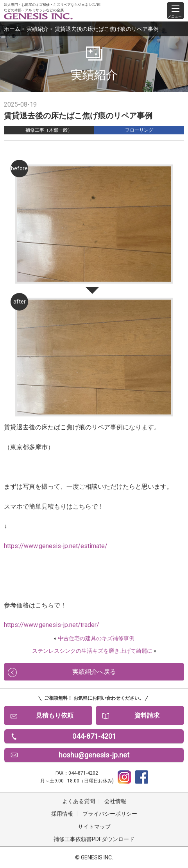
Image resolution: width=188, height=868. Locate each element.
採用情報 (62, 814)
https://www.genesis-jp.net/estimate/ (56, 546)
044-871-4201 (94, 736)
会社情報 (115, 801)
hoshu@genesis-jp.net (94, 755)
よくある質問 (79, 801)
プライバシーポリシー (110, 814)
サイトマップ (94, 827)
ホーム (12, 29)
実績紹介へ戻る (94, 672)
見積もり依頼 (55, 715)
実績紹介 (38, 29)
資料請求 (147, 715)
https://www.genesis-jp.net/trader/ (52, 625)
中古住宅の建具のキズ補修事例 (96, 638)
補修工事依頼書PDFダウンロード (94, 839)
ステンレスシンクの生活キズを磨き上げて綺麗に (92, 651)
